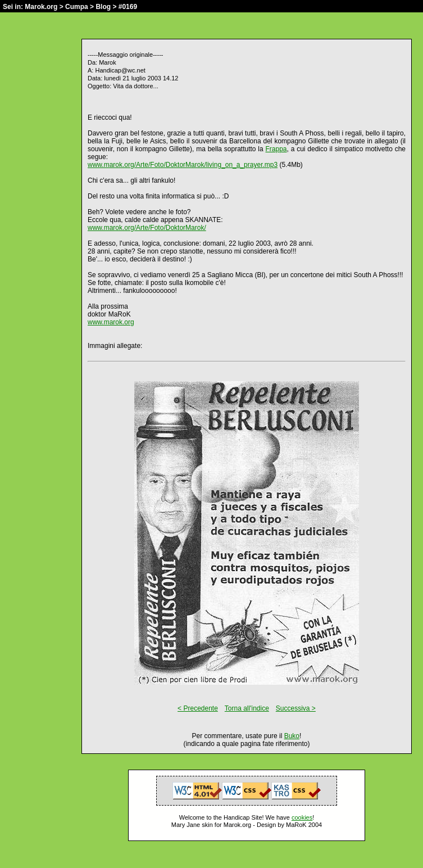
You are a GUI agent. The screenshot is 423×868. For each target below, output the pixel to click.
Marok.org (41, 7)
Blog (103, 7)
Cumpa (77, 7)
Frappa (276, 149)
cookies (302, 817)
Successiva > (296, 708)
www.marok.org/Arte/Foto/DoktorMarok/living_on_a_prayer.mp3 (183, 165)
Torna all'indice (247, 708)
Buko (292, 736)
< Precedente (198, 708)
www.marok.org (111, 322)
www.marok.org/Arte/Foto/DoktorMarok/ (147, 228)
